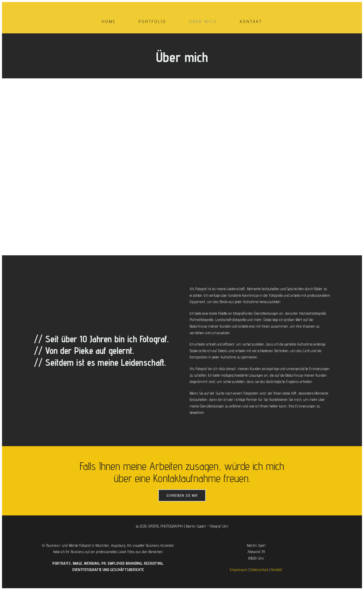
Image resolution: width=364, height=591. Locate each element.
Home (109, 22)
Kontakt (251, 22)
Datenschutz (259, 571)
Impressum (239, 571)
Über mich (203, 22)
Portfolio (152, 22)
